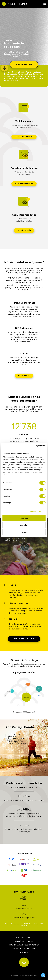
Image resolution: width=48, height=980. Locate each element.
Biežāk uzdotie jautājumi (24, 949)
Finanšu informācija (24, 941)
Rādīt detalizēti (35, 511)
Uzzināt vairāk (24, 230)
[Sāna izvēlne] (45, 4)
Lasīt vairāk (24, 376)
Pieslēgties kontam (24, 137)
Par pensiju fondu (24, 937)
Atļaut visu (24, 518)
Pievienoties (24, 65)
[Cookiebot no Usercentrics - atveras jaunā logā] (36, 446)
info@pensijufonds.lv (24, 908)
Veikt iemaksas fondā (24, 639)
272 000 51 (24, 899)
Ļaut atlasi (24, 525)
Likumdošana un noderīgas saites (24, 945)
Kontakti (24, 952)
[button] (4, 65)
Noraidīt (24, 532)
